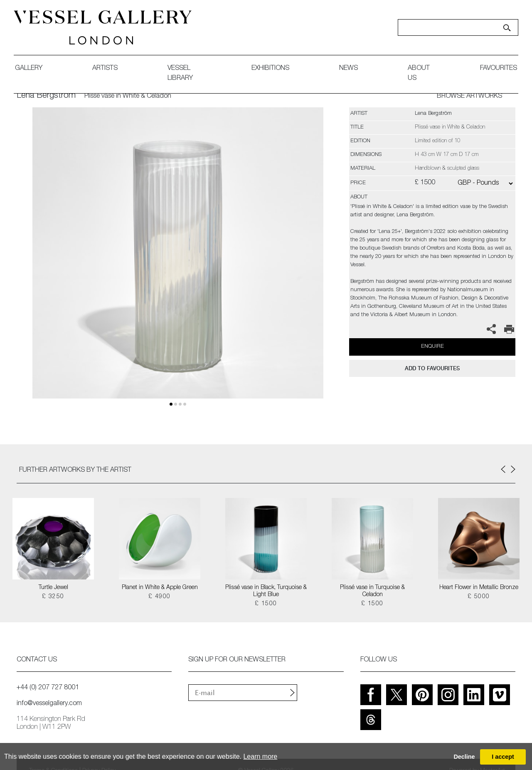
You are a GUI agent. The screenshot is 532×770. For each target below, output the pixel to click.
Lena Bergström (46, 96)
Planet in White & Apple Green (160, 588)
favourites (496, 69)
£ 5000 (479, 597)
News (346, 69)
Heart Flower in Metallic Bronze (479, 588)
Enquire (432, 347)
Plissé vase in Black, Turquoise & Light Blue (266, 591)
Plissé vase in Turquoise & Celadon (372, 591)
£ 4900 (159, 597)
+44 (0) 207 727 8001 (48, 688)
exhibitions (268, 69)
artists (108, 69)
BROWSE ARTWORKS (469, 97)
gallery (32, 69)
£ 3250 (53, 597)
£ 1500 (266, 604)
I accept (503, 757)
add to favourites (432, 368)
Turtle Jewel (53, 588)
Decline (464, 757)
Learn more (260, 756)
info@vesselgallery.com (49, 704)
